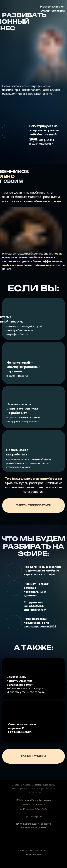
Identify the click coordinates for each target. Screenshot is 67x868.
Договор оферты (34, 817)
